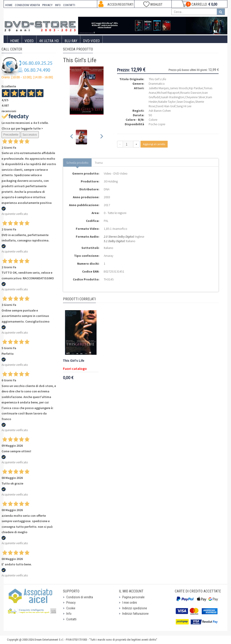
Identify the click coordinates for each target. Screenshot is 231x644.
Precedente (11, 134)
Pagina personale (133, 597)
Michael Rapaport (168, 93)
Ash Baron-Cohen (160, 111)
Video (29, 41)
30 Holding (111, 181)
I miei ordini (130, 603)
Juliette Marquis (159, 88)
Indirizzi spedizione (135, 608)
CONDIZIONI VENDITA (27, 5)
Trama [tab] (99, 163)
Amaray (109, 256)
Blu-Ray (71, 41)
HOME (9, 5)
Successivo (30, 134)
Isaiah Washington (172, 97)
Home (15, 41)
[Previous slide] (72, 137)
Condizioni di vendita (80, 597)
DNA (107, 189)
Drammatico (157, 84)
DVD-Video (91, 41)
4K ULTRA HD (49, 41)
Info (69, 614)
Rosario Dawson (191, 93)
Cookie (71, 608)
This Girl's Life (74, 361)
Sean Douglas (185, 102)
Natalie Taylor (167, 102)
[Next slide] (101, 137)
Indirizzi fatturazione (135, 614)
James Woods (179, 88)
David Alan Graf (166, 106)
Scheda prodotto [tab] (77, 163)
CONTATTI (69, 5)
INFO (58, 5)
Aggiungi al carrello (154, 144)
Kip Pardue (196, 88)
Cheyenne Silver (195, 97)
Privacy (71, 603)
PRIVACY (47, 5)
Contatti (71, 619)
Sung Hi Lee (184, 106)
